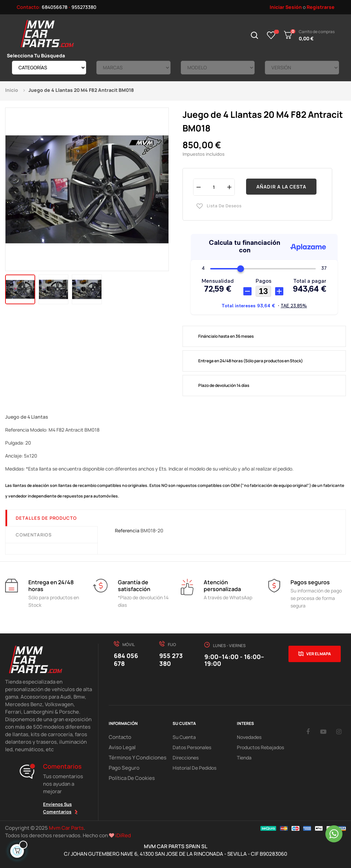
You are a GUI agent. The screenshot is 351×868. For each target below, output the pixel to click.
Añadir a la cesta (281, 187)
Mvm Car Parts (66, 828)
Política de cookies (130, 778)
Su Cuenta (184, 737)
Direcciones (186, 758)
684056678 (55, 7)
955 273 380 (171, 660)
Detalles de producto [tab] (46, 518)
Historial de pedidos (194, 768)
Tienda (244, 758)
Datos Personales (192, 747)
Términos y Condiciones (134, 758)
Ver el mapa (319, 654)
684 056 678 (126, 660)
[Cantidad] (214, 187)
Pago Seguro (123, 768)
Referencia (127, 530)
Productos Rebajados (260, 747)
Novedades (249, 737)
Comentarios (34, 535)
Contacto (119, 737)
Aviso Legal (121, 747)
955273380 (84, 7)
